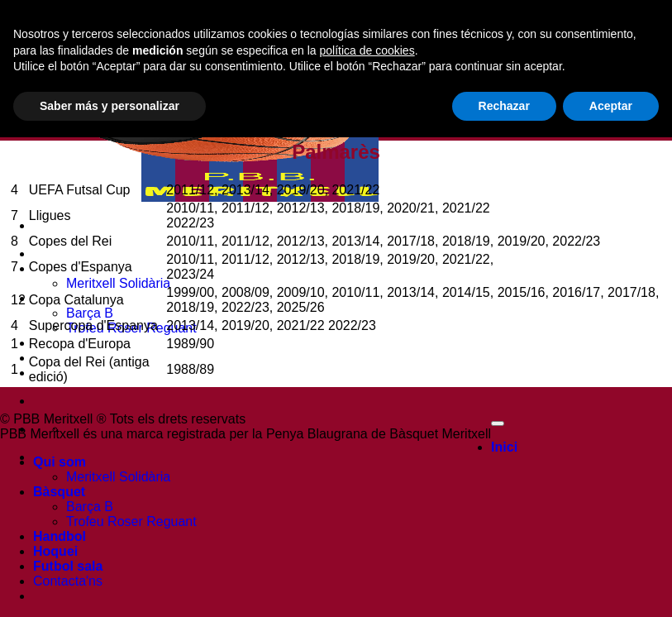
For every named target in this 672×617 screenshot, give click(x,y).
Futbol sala (68, 373)
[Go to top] (498, 423)
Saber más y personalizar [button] (110, 585)
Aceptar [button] (611, 585)
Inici (46, 253)
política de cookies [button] (367, 529)
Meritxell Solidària (118, 283)
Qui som (60, 462)
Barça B (90, 313)
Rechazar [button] (504, 585)
